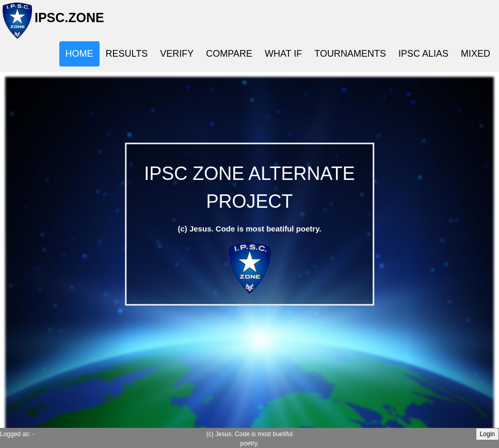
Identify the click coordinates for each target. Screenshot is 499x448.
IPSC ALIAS (423, 54)
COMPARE (229, 54)
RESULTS (127, 54)
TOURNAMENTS (350, 54)
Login (487, 434)
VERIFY (177, 54)
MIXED (476, 54)
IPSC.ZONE (66, 22)
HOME (79, 54)
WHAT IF (283, 54)
